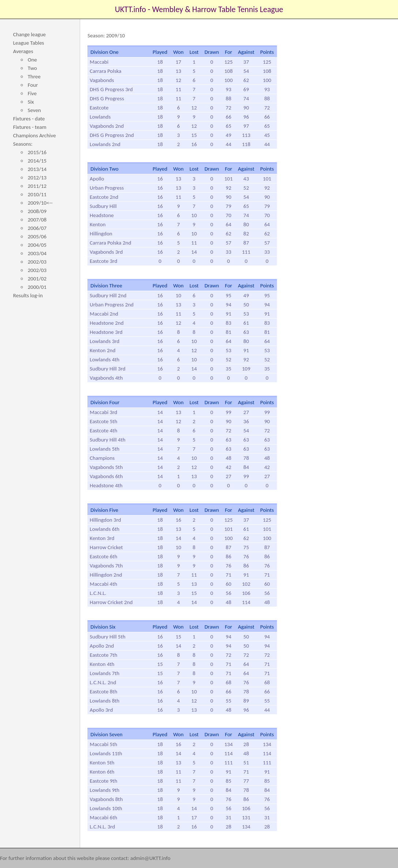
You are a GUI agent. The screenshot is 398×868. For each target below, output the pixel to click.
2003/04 (37, 253)
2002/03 (37, 262)
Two (32, 68)
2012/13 (37, 178)
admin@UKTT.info (150, 858)
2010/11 (37, 194)
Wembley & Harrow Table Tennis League (218, 9)
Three (34, 77)
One (32, 60)
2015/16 (37, 152)
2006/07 (37, 228)
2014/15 (37, 161)
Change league (29, 34)
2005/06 (37, 236)
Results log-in (28, 295)
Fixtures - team (30, 127)
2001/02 (37, 279)
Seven (34, 110)
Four (33, 85)
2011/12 (37, 186)
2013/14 (37, 169)
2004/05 (37, 245)
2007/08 (37, 220)
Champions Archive (35, 135)
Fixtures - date (29, 119)
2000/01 (37, 287)
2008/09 (37, 211)
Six (31, 102)
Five (32, 93)
